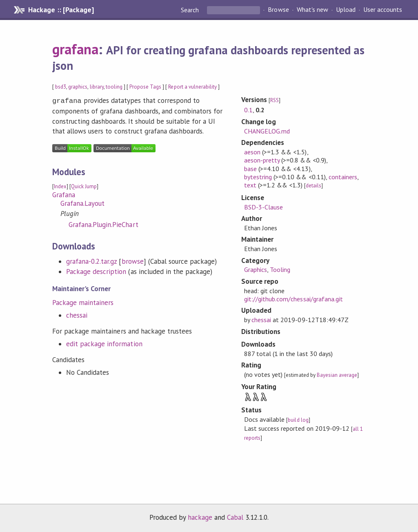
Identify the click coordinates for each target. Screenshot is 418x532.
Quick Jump (84, 186)
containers (343, 177)
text (250, 185)
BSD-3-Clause (263, 207)
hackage (200, 517)
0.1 (248, 110)
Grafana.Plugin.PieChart (103, 224)
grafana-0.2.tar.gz (91, 260)
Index (60, 186)
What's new (312, 10)
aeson (252, 152)
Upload (346, 10)
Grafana (64, 194)
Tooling (280, 269)
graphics (78, 87)
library (97, 87)
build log (298, 420)
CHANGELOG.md (267, 131)
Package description (96, 271)
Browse (278, 10)
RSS (275, 100)
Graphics (256, 269)
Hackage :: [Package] (61, 10)
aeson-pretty (262, 160)
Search (191, 10)
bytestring (258, 177)
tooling (114, 87)
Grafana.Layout (82, 203)
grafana (75, 49)
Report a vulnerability (192, 87)
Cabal (235, 517)
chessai (77, 314)
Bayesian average (337, 375)
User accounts (383, 10)
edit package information (104, 343)
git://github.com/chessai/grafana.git (293, 299)
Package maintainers (83, 302)
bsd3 (61, 87)
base (250, 169)
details (313, 186)
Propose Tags (145, 87)
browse (133, 260)
